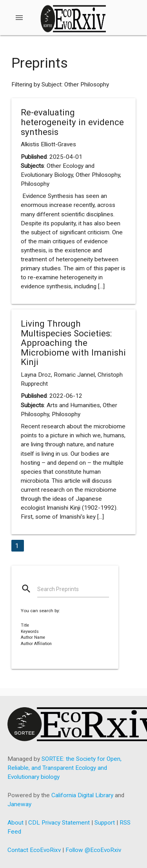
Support (105, 823)
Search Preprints (58, 589)
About (15, 823)
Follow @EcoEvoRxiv (93, 850)
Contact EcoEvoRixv (34, 850)
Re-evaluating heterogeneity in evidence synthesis (72, 122)
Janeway (19, 804)
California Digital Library (82, 795)
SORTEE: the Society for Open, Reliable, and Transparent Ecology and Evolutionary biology (64, 768)
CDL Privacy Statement (59, 823)
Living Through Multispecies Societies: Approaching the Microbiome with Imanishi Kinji (73, 343)
